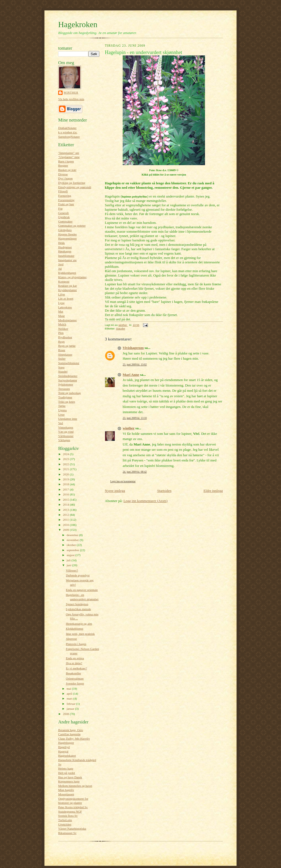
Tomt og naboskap (69, 393)
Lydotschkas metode (78, 609)
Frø (60, 208)
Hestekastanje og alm (79, 624)
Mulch (62, 324)
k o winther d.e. (68, 132)
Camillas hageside (69, 734)
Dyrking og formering (72, 183)
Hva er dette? (74, 663)
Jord (61, 264)
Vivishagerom (133, 348)
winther (71, 93)
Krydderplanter (68, 290)
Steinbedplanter (68, 376)
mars (70, 698)
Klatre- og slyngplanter (72, 277)
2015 (66, 500)
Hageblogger (66, 743)
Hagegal (63, 751)
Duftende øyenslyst (78, 575)
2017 (66, 489)
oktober (72, 545)
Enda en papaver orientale (82, 590)
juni (69, 565)
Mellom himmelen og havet (75, 786)
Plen (61, 333)
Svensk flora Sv (68, 816)
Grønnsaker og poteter (72, 226)
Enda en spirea (75, 658)
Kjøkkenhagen (67, 273)
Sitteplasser (65, 354)
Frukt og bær (66, 204)
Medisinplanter (68, 320)
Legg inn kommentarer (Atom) (146, 501)
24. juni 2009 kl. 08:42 (135, 472)
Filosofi (63, 191)
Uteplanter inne (68, 419)
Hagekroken (78, 24)
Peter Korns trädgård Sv (73, 807)
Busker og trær (67, 170)
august (71, 555)
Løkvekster (65, 307)
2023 (66, 459)
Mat (61, 311)
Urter (61, 415)
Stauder (63, 371)
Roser (62, 350)
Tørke (62, 406)
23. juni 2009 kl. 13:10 (135, 418)
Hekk (61, 243)
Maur (61, 316)
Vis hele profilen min (71, 99)
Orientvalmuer (75, 678)
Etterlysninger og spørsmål (75, 187)
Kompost (64, 281)
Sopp (61, 367)
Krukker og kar (68, 286)
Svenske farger (75, 683)
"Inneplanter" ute (69, 153)
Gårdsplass (65, 230)
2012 (66, 515)
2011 (66, 520)
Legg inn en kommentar (123, 481)
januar (71, 709)
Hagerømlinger (68, 238)
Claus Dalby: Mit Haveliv (74, 739)
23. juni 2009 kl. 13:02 (135, 364)
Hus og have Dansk (70, 777)
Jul (60, 269)
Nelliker (63, 329)
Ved (61, 423)
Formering (65, 196)
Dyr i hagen (65, 178)
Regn (61, 342)
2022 (66, 464)
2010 (66, 525)
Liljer (62, 294)
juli (69, 560)
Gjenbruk (64, 217)
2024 (66, 454)
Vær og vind (66, 432)
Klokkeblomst (75, 629)
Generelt (63, 213)
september (73, 550)
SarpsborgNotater (69, 137)
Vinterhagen (66, 427)
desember (73, 535)
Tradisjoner (65, 397)
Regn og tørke (67, 346)
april (70, 694)
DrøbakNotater (67, 128)
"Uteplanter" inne (69, 157)
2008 (66, 714)
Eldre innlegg (213, 491)
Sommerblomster (69, 363)
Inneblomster (66, 256)
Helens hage (66, 768)
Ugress (62, 410)
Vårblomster (66, 436)
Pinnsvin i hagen (76, 644)
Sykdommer (66, 384)
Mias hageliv (66, 790)
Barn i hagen (66, 161)
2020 (66, 474)
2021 (66, 469)
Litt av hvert (66, 298)
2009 (66, 530)
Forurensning (66, 200)
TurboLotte (65, 820)
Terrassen (64, 389)
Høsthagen (65, 251)
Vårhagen (64, 440)
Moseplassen (66, 794)
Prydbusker (65, 337)
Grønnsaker (65, 221)
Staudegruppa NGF (70, 811)
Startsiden (164, 491)
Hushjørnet (65, 247)
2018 (66, 484)
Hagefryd (64, 747)
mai (69, 689)
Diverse (63, 174)
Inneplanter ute (67, 260)
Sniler (62, 359)
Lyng (61, 303)
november (73, 540)
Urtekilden (65, 824)
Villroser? (72, 570)
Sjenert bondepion (77, 604)
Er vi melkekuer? (76, 668)
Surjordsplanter (68, 380)
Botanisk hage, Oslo (71, 730)
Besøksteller (73, 673)
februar (71, 704)
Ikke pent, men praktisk (80, 634)
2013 (66, 510)
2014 (66, 505)
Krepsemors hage (69, 781)
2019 (66, 479)
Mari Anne (131, 375)
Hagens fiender (68, 234)
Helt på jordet (67, 773)
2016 (66, 494)
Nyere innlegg (115, 491)
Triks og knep (67, 402)
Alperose (71, 639)
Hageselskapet (67, 756)
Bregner (63, 165)
